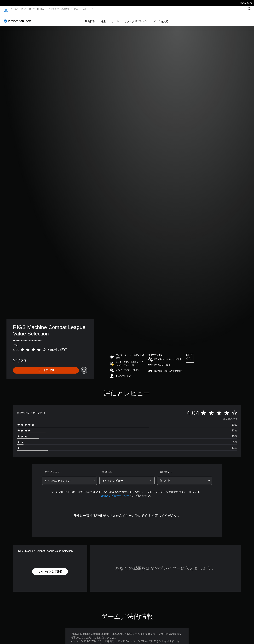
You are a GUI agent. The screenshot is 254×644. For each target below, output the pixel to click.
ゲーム (14, 9)
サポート (86, 9)
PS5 (23, 9)
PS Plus (40, 9)
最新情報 (65, 9)
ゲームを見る (161, 18)
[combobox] (69, 478)
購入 (76, 9)
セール (115, 18)
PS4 (31, 9)
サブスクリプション (136, 18)
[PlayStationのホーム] (6, 9)
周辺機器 (53, 9)
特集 (103, 18)
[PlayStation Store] (19, 18)
